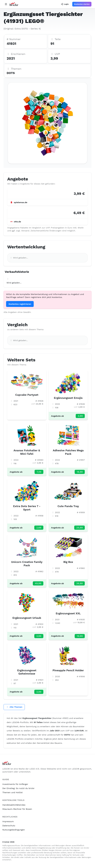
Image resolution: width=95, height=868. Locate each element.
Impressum (8, 821)
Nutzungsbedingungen (14, 830)
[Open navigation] (6, 4)
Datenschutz (9, 826)
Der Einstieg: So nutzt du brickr (18, 788)
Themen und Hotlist (12, 792)
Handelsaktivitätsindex (14, 805)
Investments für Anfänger (15, 784)
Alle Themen (14, 707)
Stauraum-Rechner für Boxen (17, 809)
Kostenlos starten (82, 4)
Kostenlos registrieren (20, 304)
